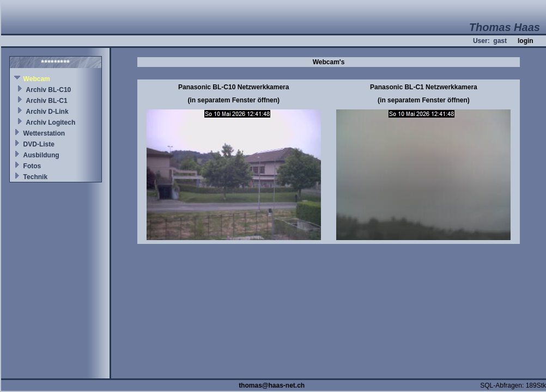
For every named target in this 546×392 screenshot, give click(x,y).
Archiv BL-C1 (47, 101)
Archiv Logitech (51, 122)
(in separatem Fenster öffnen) (233, 100)
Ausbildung (41, 155)
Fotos (32, 166)
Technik (35, 177)
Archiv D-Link (47, 112)
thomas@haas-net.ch (272, 385)
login (526, 41)
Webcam (37, 79)
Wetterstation (44, 133)
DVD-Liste (39, 144)
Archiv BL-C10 (49, 90)
